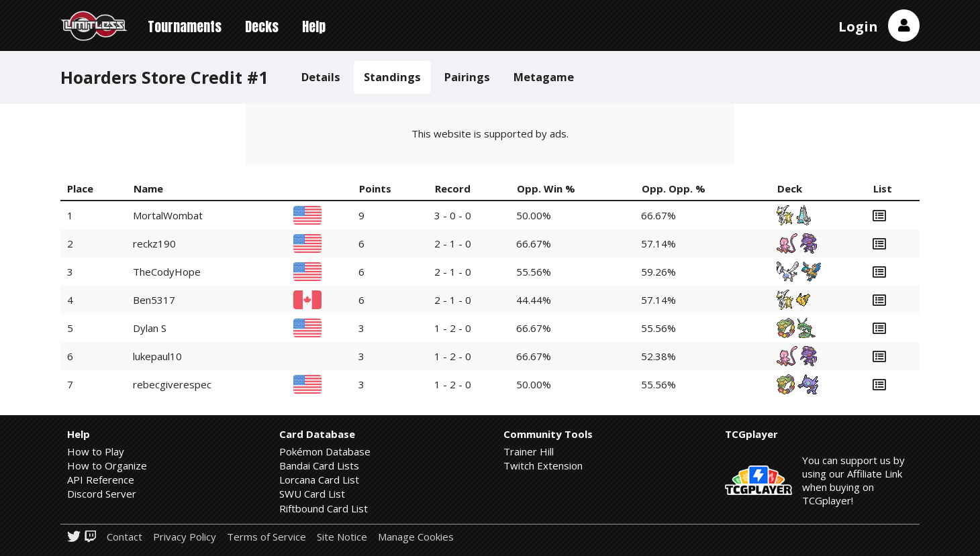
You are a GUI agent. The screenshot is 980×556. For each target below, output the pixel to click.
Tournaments (185, 26)
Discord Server (102, 494)
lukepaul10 (157, 356)
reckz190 (154, 243)
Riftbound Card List (324, 508)
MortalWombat (168, 215)
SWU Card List (312, 494)
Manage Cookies (416, 537)
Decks (262, 26)
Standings (392, 77)
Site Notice (342, 537)
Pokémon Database (325, 451)
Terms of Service (266, 537)
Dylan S (150, 328)
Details (321, 77)
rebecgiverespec (172, 384)
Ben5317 (154, 300)
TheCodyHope (167, 272)
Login (858, 26)
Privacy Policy (185, 537)
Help (314, 26)
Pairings (467, 77)
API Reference (101, 480)
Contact (125, 537)
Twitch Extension (543, 465)
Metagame (544, 77)
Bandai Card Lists (319, 465)
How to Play (96, 451)
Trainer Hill (529, 451)
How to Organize (107, 465)
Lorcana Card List (319, 480)
